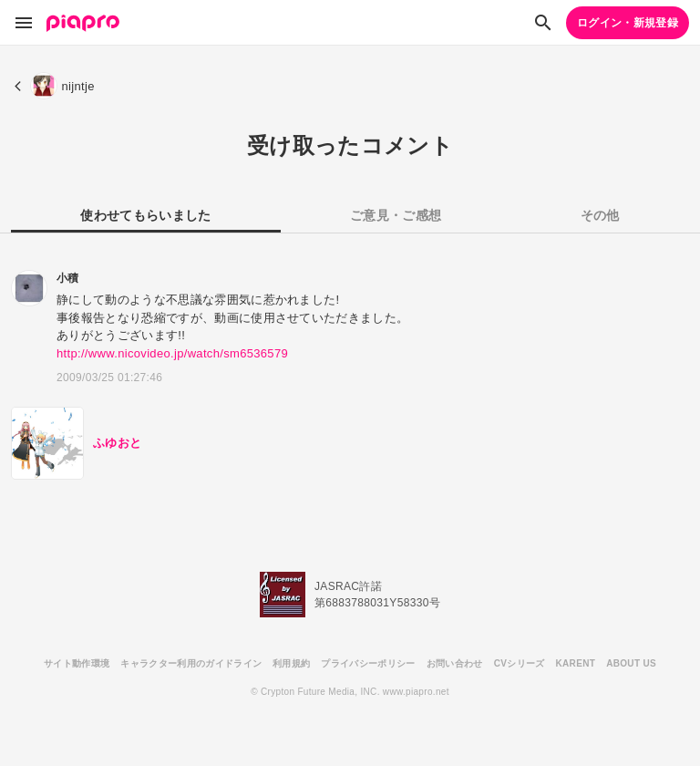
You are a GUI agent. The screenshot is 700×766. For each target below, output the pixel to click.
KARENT (576, 663)
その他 (600, 215)
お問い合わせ (455, 663)
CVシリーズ (520, 663)
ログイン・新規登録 (628, 23)
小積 (68, 278)
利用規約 (291, 663)
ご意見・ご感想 (396, 215)
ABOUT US (631, 663)
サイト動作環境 (77, 663)
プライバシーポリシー (368, 663)
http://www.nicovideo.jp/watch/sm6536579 (172, 353)
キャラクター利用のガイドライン (191, 663)
